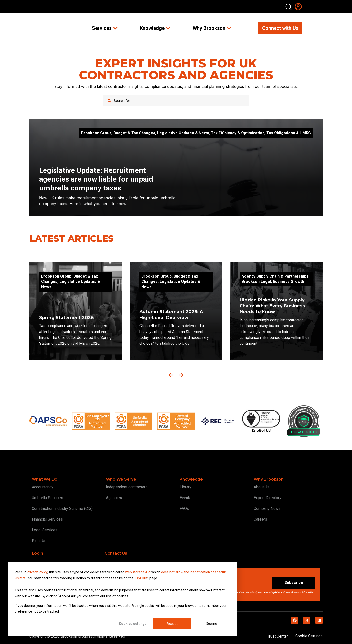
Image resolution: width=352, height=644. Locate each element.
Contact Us (116, 553)
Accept (172, 624)
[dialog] (122, 599)
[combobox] (176, 101)
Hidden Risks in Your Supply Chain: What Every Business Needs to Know (272, 306)
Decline (211, 624)
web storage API (138, 572)
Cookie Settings (309, 636)
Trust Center (278, 636)
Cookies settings (133, 624)
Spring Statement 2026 (66, 318)
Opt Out (141, 578)
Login (37, 553)
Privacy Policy (37, 572)
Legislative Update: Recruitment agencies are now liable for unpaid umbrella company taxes (96, 179)
